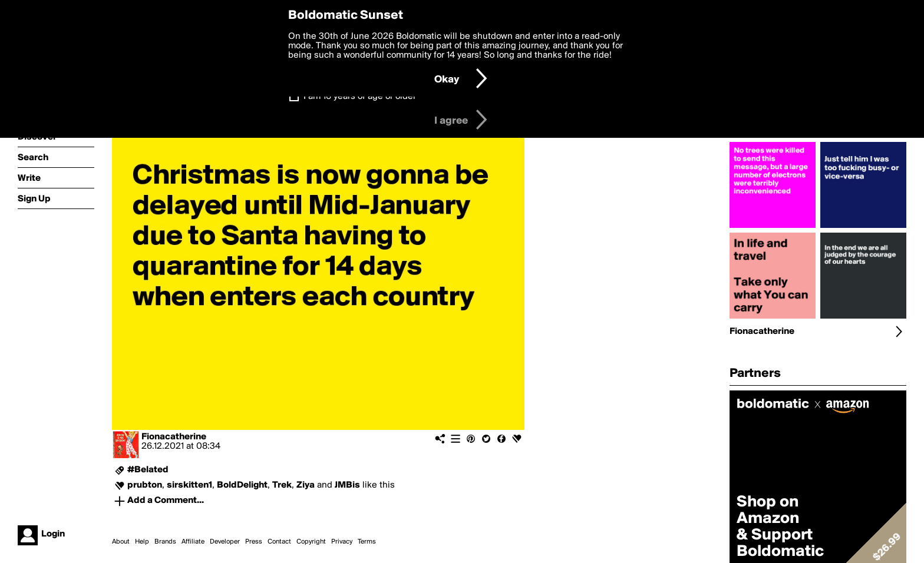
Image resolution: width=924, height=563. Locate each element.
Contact (279, 542)
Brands (165, 542)
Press (254, 542)
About (121, 542)
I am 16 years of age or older (360, 97)
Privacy (342, 542)
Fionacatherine (174, 437)
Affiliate (193, 542)
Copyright (311, 542)
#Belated (148, 470)
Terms (367, 542)
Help (142, 542)
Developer (225, 542)
